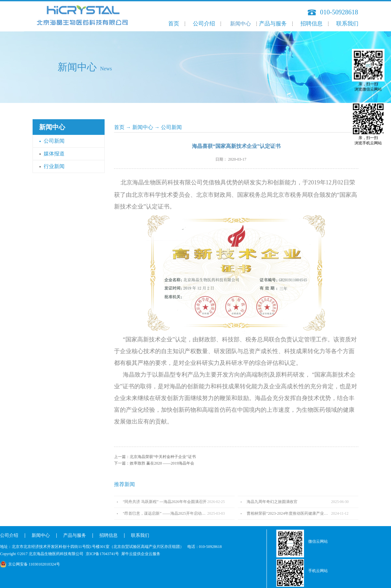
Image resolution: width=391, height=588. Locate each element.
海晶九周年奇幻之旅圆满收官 (272, 502)
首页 (174, 24)
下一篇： (154, 463)
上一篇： (155, 457)
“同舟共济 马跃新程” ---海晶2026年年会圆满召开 (165, 502)
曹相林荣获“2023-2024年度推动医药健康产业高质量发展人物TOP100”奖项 (289, 513)
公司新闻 (171, 127)
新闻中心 (143, 127)
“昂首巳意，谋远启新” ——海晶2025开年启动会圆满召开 (165, 513)
